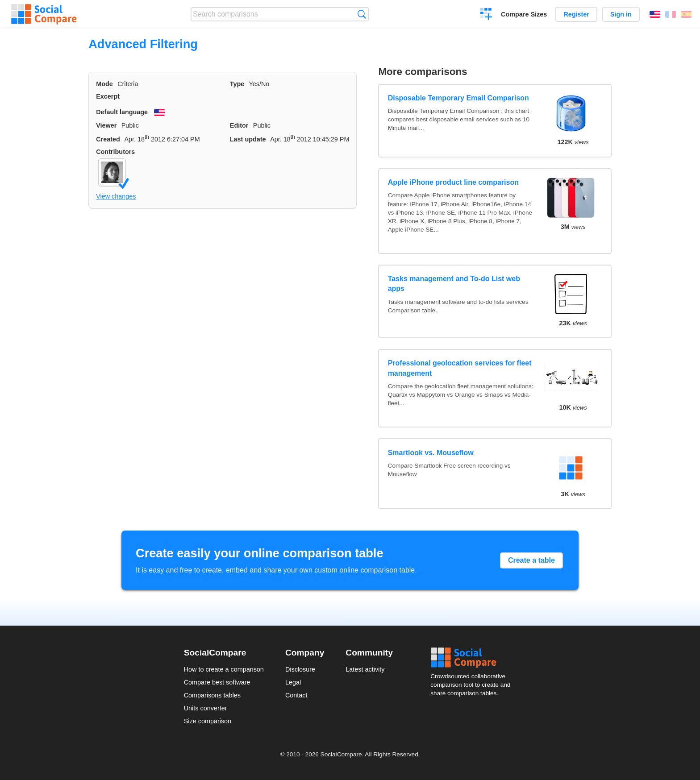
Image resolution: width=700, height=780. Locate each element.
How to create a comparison (224, 669)
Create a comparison (486, 15)
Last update (248, 139)
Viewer (106, 125)
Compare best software (217, 682)
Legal (293, 682)
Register (576, 14)
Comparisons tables (212, 695)
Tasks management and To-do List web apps (454, 284)
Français (671, 14)
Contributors (115, 152)
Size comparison (208, 721)
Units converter (206, 708)
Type (237, 84)
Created (108, 139)
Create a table (531, 560)
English (655, 14)
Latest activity (365, 669)
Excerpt (108, 96)
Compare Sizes (524, 14)
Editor (239, 125)
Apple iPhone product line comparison (453, 182)
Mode (104, 84)
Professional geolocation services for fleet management (460, 368)
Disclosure (300, 669)
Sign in (621, 14)
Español (686, 14)
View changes (116, 196)
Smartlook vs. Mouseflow (431, 453)
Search (362, 14)
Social (473, 658)
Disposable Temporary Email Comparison (458, 98)
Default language (122, 112)
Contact (296, 695)
